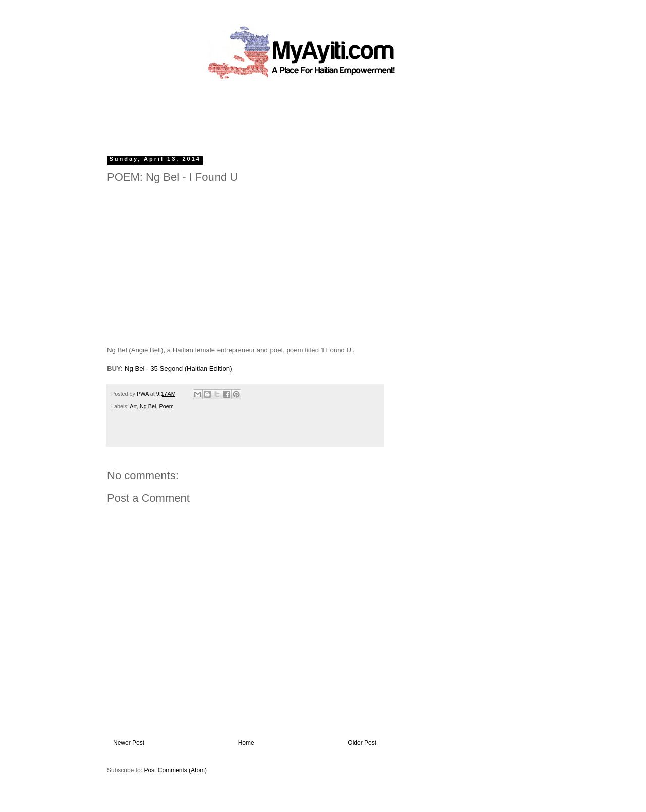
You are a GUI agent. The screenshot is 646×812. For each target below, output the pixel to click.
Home (246, 743)
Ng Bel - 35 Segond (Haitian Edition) (178, 369)
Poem (166, 406)
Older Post (362, 743)
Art (133, 406)
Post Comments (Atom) (175, 770)
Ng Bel (148, 406)
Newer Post (129, 743)
